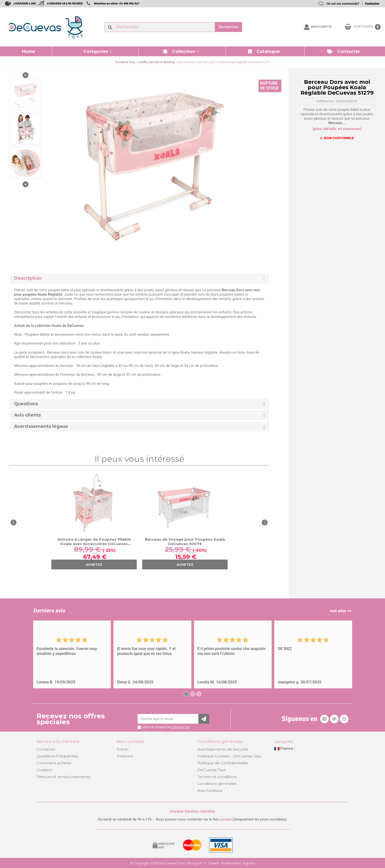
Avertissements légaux (41, 427)
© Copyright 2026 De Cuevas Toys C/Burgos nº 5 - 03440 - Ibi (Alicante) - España (193, 863)
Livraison (44, 770)
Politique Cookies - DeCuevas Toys (229, 756)
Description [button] (28, 278)
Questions (26, 404)
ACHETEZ (94, 564)
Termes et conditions (217, 777)
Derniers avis (49, 611)
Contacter (372, 4)
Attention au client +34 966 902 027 (117, 4)
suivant (226, 819)
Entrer (123, 749)
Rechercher (228, 27)
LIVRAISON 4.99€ (25, 4)
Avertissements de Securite (223, 749)
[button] (95, 51)
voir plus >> (341, 611)
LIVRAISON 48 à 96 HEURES (65, 4)
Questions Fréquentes (57, 756)
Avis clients (27, 415)
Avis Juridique (210, 790)
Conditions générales (217, 784)
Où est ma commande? (343, 4)
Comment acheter (54, 763)
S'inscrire (125, 756)
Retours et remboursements (63, 777)
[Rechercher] (173, 27)
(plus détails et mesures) (337, 129)
